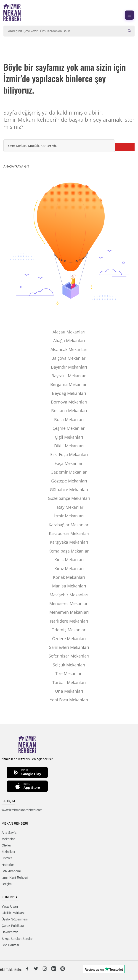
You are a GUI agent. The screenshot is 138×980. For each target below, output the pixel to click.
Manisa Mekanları (69, 586)
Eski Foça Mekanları (69, 454)
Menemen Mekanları (69, 612)
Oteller (6, 845)
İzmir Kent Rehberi (15, 878)
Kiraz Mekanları (69, 569)
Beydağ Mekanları (69, 393)
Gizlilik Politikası (13, 913)
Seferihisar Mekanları (69, 656)
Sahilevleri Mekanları (69, 647)
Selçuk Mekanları (69, 665)
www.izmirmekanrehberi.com (22, 810)
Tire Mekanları (69, 673)
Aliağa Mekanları (69, 341)
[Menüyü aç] (129, 15)
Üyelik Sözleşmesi (15, 919)
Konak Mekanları (69, 577)
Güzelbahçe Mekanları (69, 498)
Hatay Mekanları (69, 507)
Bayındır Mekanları (69, 367)
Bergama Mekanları (69, 384)
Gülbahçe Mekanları (69, 490)
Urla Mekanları (69, 691)
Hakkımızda (10, 932)
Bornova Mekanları (69, 402)
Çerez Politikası (13, 926)
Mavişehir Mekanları (69, 595)
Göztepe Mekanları (69, 481)
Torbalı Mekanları (69, 682)
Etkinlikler (8, 852)
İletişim (7, 884)
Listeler (7, 858)
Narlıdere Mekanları (69, 621)
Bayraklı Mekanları (69, 376)
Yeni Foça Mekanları (69, 700)
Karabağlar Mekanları (69, 525)
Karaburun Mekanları (69, 533)
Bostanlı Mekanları (69, 411)
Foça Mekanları (69, 463)
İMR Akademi (11, 871)
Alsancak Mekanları (69, 349)
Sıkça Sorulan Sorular (17, 939)
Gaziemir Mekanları (69, 472)
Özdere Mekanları (69, 639)
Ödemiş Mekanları (69, 630)
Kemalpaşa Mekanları (69, 551)
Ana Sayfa (9, 833)
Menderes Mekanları (69, 603)
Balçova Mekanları (69, 358)
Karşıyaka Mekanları (69, 542)
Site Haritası (10, 945)
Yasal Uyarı (10, 907)
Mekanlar (8, 839)
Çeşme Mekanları (69, 428)
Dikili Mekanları (69, 446)
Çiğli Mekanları (69, 437)
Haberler (8, 865)
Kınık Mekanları (69, 560)
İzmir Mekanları (69, 516)
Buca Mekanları (69, 419)
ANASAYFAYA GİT (16, 166)
